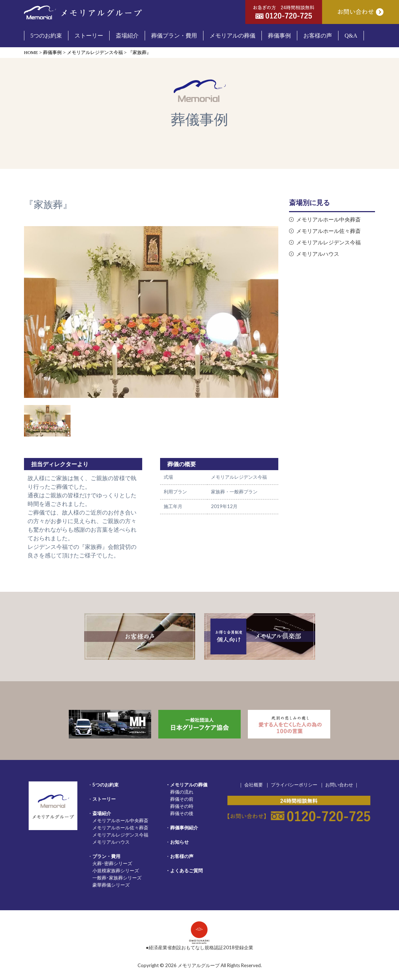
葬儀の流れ (182, 792)
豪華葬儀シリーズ (111, 885)
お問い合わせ (339, 785)
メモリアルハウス (318, 254)
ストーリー (104, 799)
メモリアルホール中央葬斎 (328, 220)
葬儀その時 (182, 806)
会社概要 (254, 785)
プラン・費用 (106, 856)
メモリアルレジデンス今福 (328, 242)
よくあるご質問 (186, 871)
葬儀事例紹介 (184, 828)
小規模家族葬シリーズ (116, 871)
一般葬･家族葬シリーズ (117, 878)
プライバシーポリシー (294, 785)
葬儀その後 (182, 813)
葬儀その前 (182, 799)
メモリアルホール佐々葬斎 (328, 231)
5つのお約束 (105, 785)
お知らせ (179, 842)
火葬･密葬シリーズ (112, 863)
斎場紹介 (102, 813)
